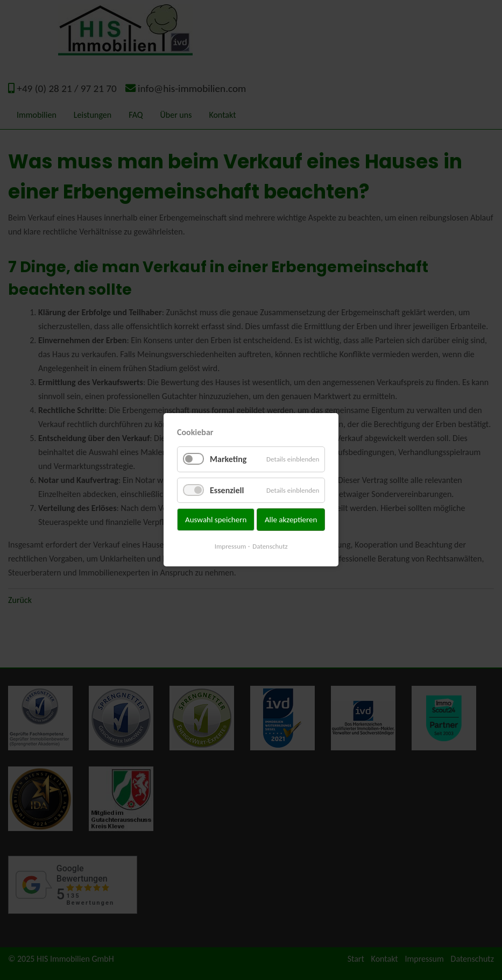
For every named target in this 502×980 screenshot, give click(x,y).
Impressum (231, 547)
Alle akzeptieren (291, 520)
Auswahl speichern (216, 520)
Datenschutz (270, 547)
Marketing (228, 460)
